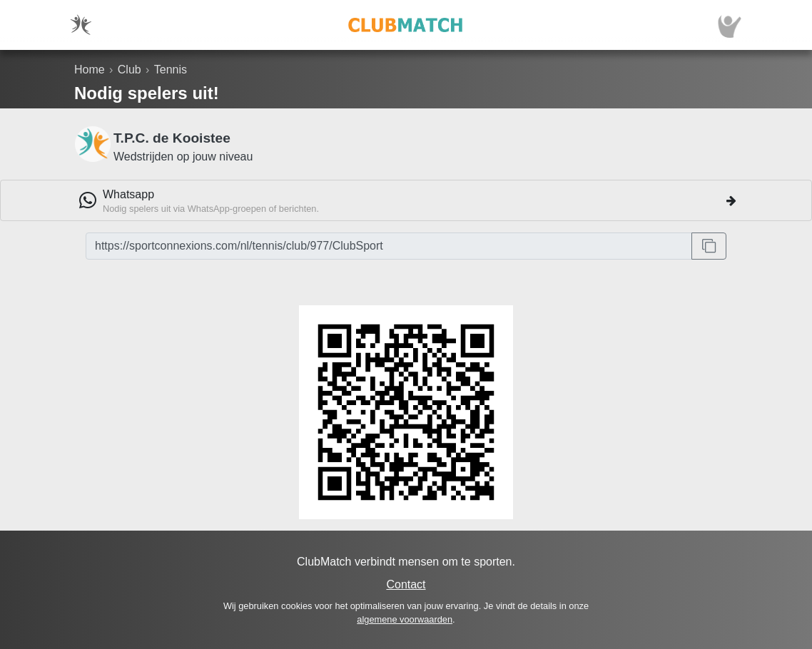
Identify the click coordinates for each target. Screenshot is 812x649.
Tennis (171, 70)
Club (130, 70)
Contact (406, 584)
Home (90, 70)
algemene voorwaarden (405, 619)
